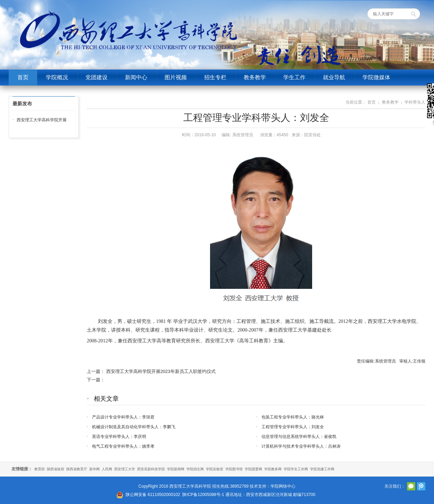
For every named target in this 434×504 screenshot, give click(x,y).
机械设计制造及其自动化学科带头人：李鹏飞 (134, 427)
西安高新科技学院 (151, 469)
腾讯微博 (421, 486)
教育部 (40, 469)
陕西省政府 (56, 469)
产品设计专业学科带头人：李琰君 (123, 417)
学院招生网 (195, 469)
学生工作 (294, 77)
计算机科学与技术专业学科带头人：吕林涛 (301, 446)
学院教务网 (273, 469)
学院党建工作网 (322, 469)
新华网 (94, 469)
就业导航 (334, 77)
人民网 (107, 469)
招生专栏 (215, 77)
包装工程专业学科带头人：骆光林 (293, 417)
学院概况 (57, 77)
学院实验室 (215, 469)
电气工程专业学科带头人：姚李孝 (123, 446)
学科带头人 (415, 102)
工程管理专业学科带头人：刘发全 (293, 427)
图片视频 (176, 77)
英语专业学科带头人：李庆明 (119, 437)
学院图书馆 (234, 469)
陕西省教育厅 (77, 469)
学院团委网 (253, 469)
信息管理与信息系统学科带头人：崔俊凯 (299, 437)
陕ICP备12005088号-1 (203, 495)
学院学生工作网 (296, 469)
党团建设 (97, 77)
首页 (23, 77)
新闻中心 (136, 77)
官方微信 (411, 486)
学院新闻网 (176, 469)
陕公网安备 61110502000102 (153, 495)
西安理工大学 (125, 469)
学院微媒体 (376, 77)
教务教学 (255, 77)
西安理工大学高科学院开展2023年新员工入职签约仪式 (161, 371)
